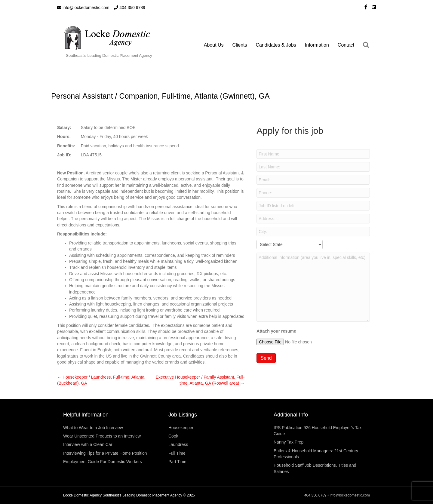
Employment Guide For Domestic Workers (103, 462)
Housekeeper (181, 428)
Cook (173, 436)
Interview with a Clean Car (88, 444)
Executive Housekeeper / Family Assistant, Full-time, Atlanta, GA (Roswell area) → (200, 380)
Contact (346, 45)
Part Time (177, 462)
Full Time (177, 453)
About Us (214, 45)
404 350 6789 (130, 8)
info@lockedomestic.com (83, 8)
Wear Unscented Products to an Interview (102, 436)
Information (317, 45)
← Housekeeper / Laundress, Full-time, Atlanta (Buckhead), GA (101, 380)
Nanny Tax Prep (289, 442)
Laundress (178, 444)
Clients (240, 45)
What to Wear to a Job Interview (93, 428)
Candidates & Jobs (276, 45)
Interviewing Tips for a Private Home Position (105, 453)
